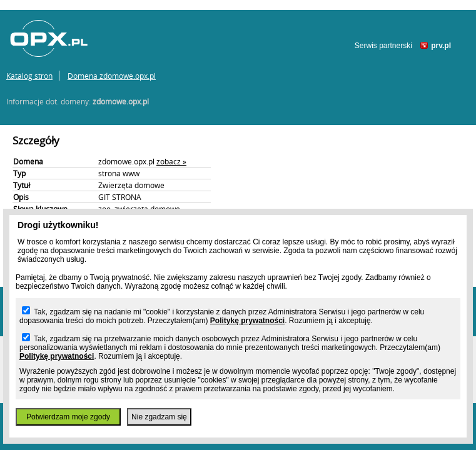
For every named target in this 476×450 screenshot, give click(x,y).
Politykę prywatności (247, 321)
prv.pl (441, 46)
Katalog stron (29, 76)
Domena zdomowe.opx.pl (112, 76)
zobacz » (171, 161)
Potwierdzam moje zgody (68, 417)
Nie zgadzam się (159, 417)
